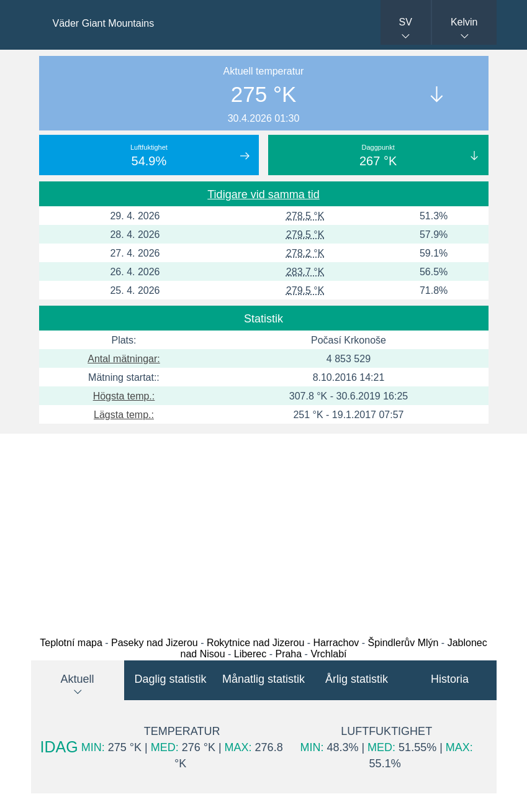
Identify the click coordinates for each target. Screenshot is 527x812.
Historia (450, 679)
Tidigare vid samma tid (263, 194)
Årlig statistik (357, 679)
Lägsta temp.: (124, 415)
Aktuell (77, 679)
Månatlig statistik (263, 679)
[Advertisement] (263, 532)
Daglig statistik (170, 679)
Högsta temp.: (124, 396)
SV (406, 22)
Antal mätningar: (124, 359)
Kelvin (464, 22)
